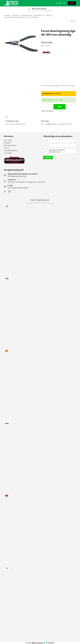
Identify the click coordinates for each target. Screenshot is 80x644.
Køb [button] (60, 107)
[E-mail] (60, 145)
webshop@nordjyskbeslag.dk (18, 188)
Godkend (48, 157)
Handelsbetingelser (11, 150)
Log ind (7, 148)
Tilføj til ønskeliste (47, 111)
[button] (72, 21)
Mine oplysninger (10, 145)
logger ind (50, 124)
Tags (6, 117)
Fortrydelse (8, 153)
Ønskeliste (8, 143)
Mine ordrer (8, 140)
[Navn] (60, 141)
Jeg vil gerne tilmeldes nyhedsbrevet (57, 151)
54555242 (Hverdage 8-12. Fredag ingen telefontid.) (26, 182)
